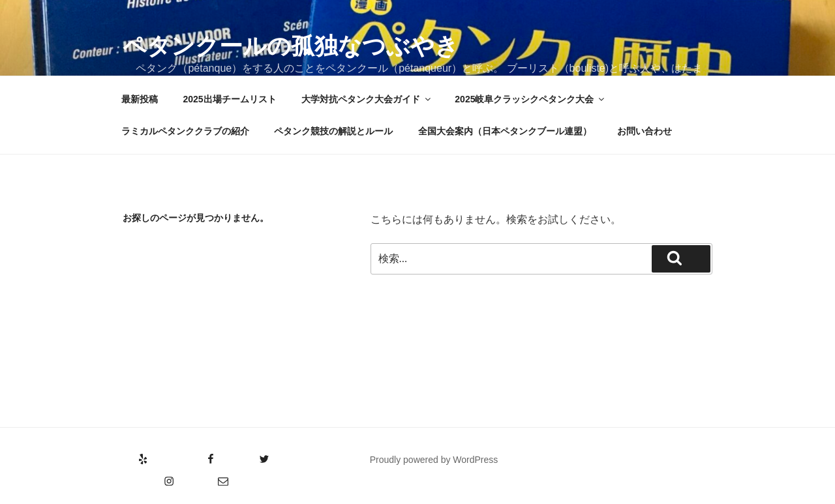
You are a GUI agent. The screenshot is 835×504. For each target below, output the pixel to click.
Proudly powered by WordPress (434, 460)
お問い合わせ (645, 131)
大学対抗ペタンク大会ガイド (367, 99)
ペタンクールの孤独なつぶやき (291, 46)
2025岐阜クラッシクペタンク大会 (530, 99)
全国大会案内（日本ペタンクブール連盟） (505, 131)
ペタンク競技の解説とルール (333, 131)
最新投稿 (140, 99)
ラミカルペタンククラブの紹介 (185, 131)
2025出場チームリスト (229, 99)
